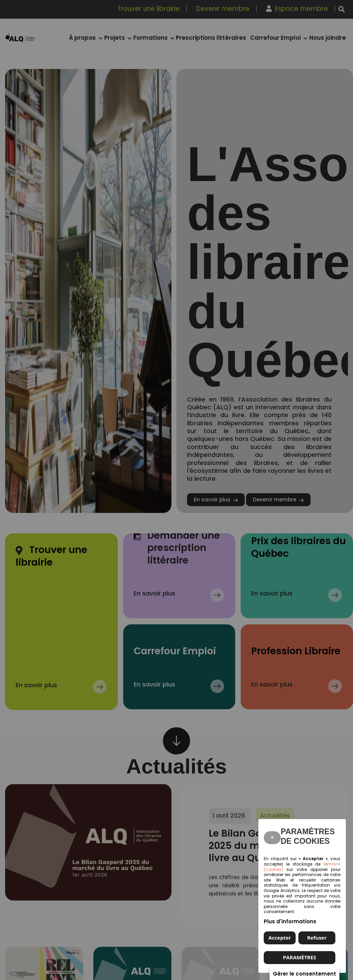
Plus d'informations (290, 921)
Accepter (280, 938)
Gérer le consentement (304, 974)
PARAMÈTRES (300, 957)
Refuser (317, 938)
